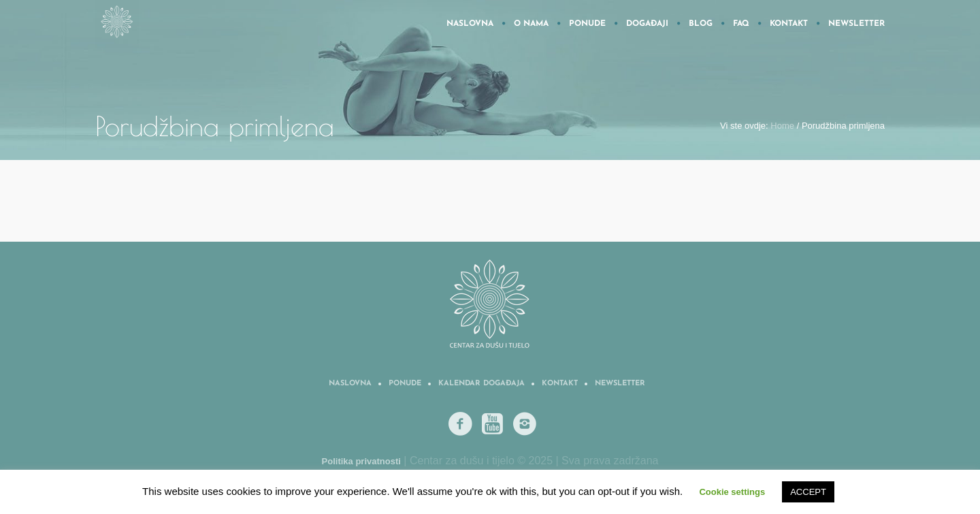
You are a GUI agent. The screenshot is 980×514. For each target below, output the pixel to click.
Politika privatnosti (361, 461)
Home (782, 126)
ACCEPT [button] (808, 492)
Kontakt (560, 384)
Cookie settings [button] (732, 492)
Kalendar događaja (481, 384)
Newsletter (620, 384)
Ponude (405, 384)
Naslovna (350, 384)
